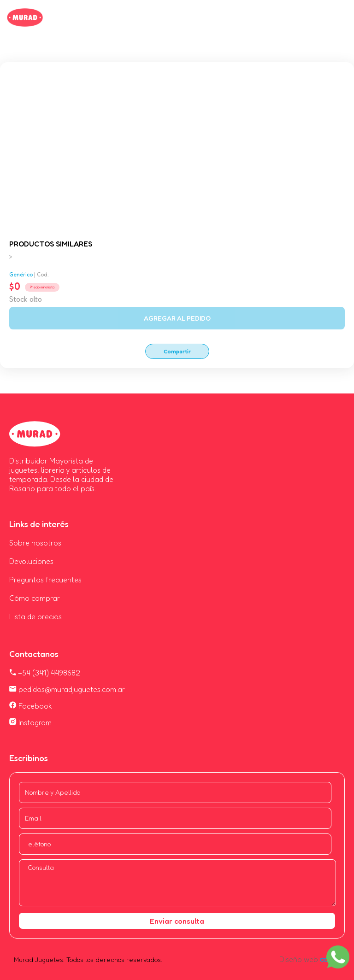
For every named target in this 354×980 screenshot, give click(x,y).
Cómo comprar (35, 598)
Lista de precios (35, 616)
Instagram (30, 722)
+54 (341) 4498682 (45, 673)
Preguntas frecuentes (45, 580)
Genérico (21, 274)
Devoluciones (31, 561)
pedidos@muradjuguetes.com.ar (67, 689)
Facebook (31, 706)
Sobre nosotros (35, 543)
